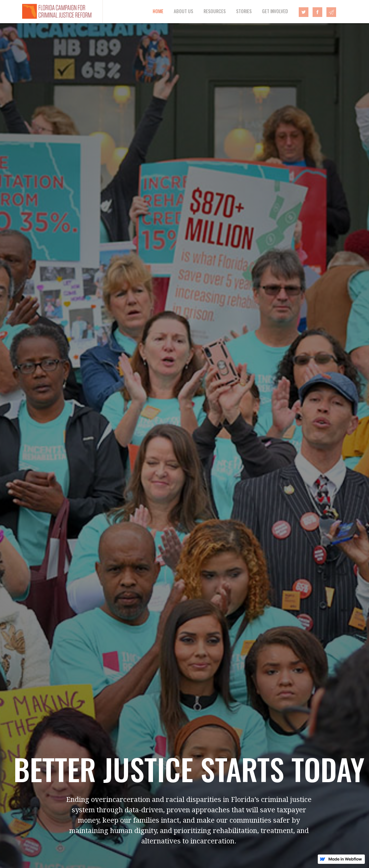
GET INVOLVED (275, 11)
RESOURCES (215, 11)
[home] (51, 12)
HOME (158, 11)
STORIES (244, 11)
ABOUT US (183, 11)
